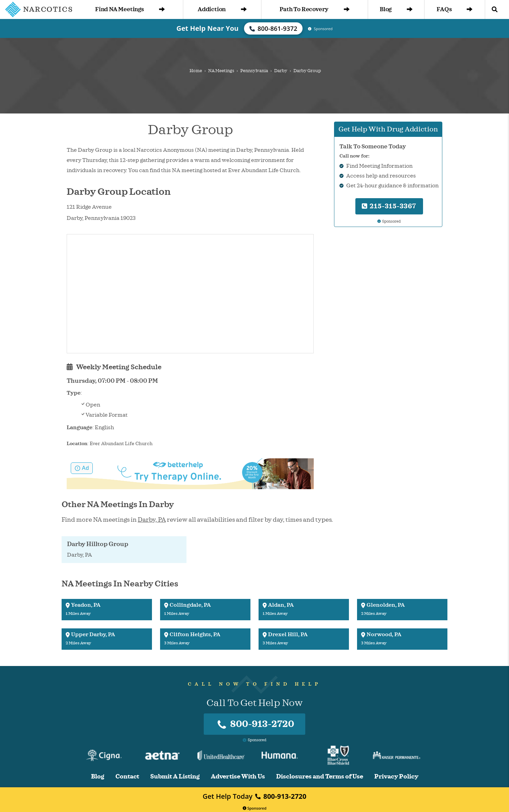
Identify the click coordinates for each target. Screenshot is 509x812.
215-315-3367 (389, 206)
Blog (396, 9)
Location (77, 444)
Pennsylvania (254, 71)
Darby (281, 71)
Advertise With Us (238, 777)
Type (74, 393)
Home (196, 71)
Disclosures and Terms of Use (320, 777)
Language (80, 428)
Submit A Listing (175, 777)
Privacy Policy (396, 777)
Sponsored (255, 808)
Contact (127, 777)
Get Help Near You (207, 28)
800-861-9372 (273, 28)
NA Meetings (221, 71)
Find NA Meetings (130, 9)
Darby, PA (152, 520)
